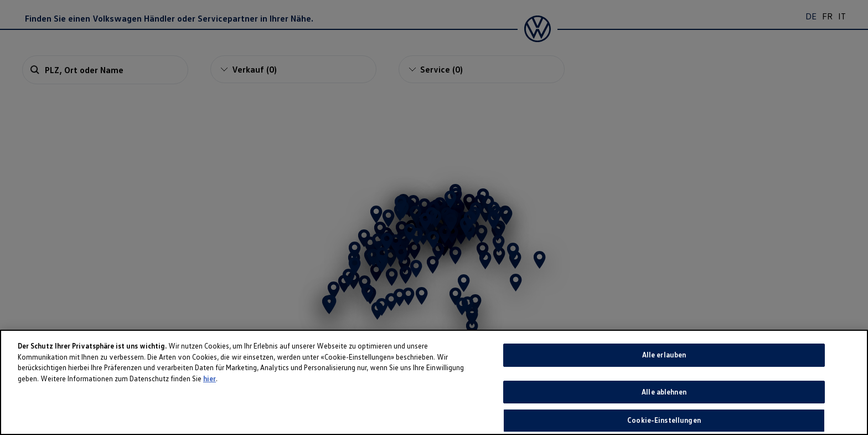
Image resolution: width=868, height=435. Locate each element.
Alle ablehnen (664, 392)
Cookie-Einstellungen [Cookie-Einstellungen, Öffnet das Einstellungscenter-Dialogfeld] (664, 420)
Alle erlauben (664, 355)
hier (210, 378)
